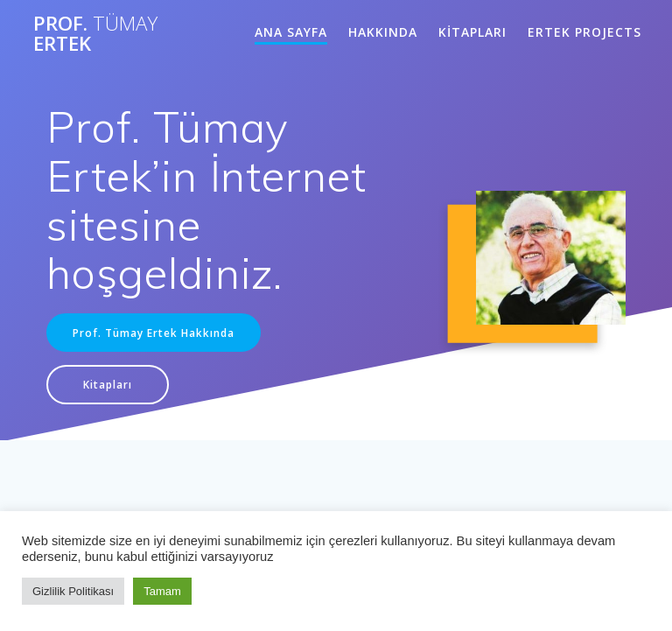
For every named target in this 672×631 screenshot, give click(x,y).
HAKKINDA (383, 32)
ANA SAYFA (291, 32)
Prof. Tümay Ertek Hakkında (154, 333)
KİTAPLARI (472, 32)
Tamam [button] (162, 591)
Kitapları (108, 384)
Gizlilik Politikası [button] (73, 591)
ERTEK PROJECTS (584, 32)
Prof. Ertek (95, 34)
